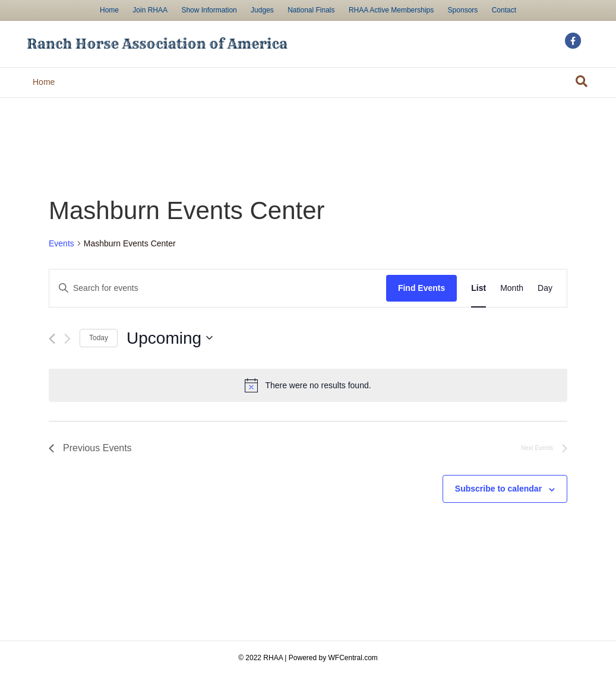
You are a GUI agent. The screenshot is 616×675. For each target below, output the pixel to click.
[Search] (582, 81)
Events (61, 243)
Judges (262, 10)
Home (109, 10)
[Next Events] (67, 339)
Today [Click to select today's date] (99, 338)
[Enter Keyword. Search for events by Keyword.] (218, 288)
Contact (504, 10)
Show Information (209, 10)
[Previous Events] (52, 339)
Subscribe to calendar (498, 489)
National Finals (311, 10)
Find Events (421, 288)
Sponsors (463, 10)
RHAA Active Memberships (391, 10)
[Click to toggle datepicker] (170, 338)
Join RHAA (150, 10)
